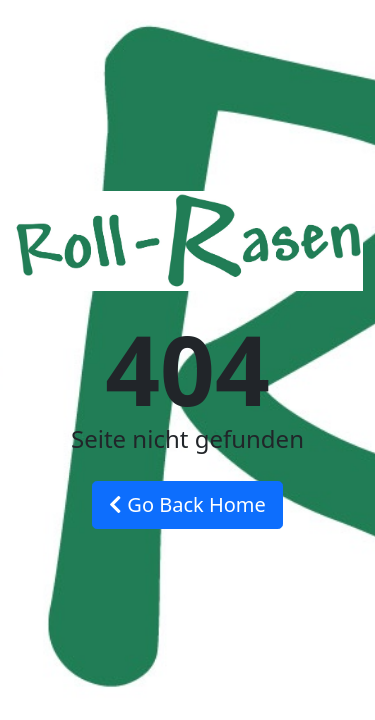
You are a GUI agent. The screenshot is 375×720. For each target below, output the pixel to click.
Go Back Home (187, 504)
